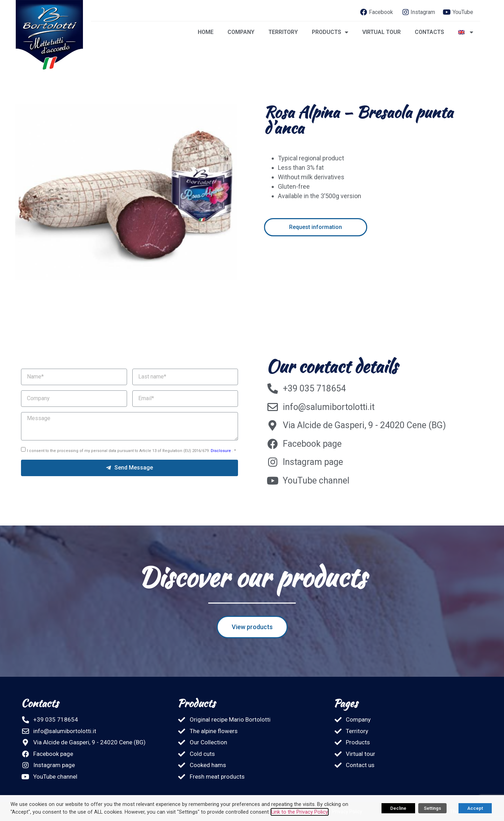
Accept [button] (475, 808)
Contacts (429, 32)
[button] (346, 227)
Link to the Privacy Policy (300, 812)
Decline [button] (398, 808)
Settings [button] (432, 808)
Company (241, 32)
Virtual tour (381, 32)
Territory (283, 32)
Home (206, 32)
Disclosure (221, 451)
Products (330, 32)
